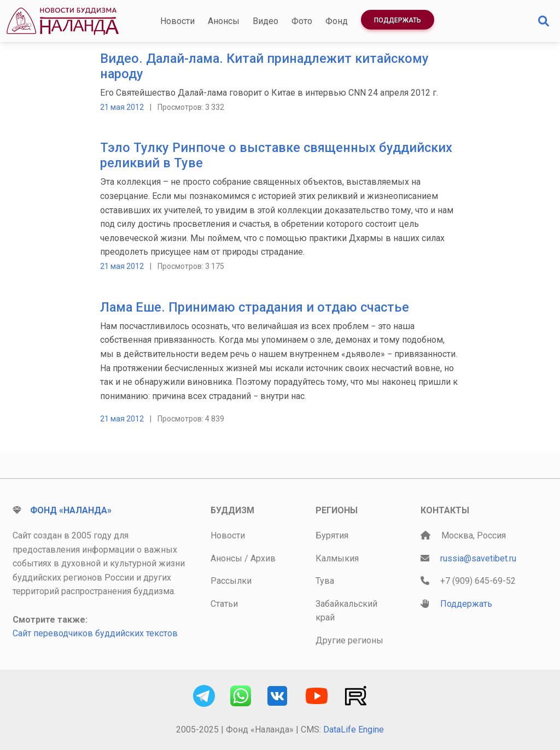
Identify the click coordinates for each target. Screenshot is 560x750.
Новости (177, 21)
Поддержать (398, 20)
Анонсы (224, 21)
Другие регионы (349, 640)
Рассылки (231, 581)
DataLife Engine (354, 730)
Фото (302, 21)
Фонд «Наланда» (71, 510)
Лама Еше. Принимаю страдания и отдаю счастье (255, 307)
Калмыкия (337, 558)
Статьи (224, 604)
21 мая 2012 (122, 107)
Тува (325, 581)
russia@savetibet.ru (478, 558)
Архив (263, 558)
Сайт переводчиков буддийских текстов (95, 633)
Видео (266, 21)
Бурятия (332, 535)
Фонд (337, 21)
